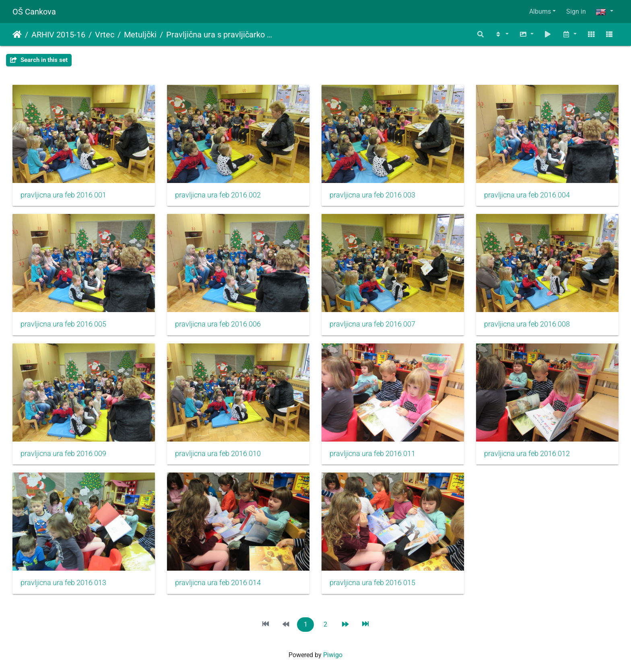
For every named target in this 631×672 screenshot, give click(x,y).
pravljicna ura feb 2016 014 (218, 583)
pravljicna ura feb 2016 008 (527, 324)
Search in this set (39, 60)
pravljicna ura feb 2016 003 (372, 195)
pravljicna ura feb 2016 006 (218, 324)
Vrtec (105, 35)
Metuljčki (140, 35)
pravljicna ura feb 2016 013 (63, 583)
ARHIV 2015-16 (58, 35)
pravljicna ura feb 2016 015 (372, 583)
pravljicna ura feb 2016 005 (63, 324)
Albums (540, 11)
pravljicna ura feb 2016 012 (527, 454)
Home (17, 35)
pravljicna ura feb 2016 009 (63, 454)
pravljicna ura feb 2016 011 (372, 454)
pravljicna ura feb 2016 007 (372, 324)
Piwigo (333, 655)
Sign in (576, 11)
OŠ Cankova (34, 12)
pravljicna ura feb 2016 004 (527, 195)
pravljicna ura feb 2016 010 (218, 454)
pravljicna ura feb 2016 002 (218, 195)
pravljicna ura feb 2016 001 (63, 195)
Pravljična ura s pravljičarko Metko (222, 35)
